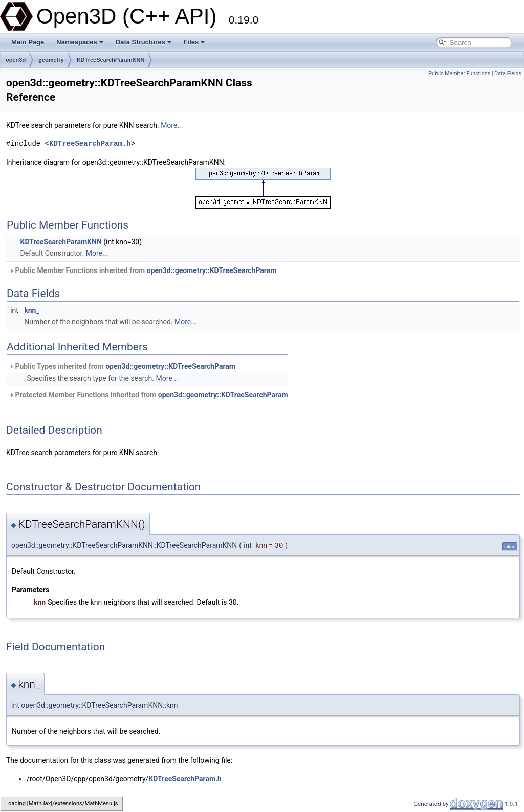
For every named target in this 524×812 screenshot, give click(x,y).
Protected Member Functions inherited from (148, 395)
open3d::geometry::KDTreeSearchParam (212, 270)
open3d (16, 60)
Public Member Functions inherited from (143, 270)
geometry (51, 60)
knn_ (31, 310)
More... (172, 125)
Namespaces (80, 42)
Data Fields (508, 73)
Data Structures (144, 42)
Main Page (28, 42)
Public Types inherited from (122, 366)
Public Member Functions (459, 73)
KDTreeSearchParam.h (90, 143)
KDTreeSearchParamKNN (111, 60)
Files (194, 42)
